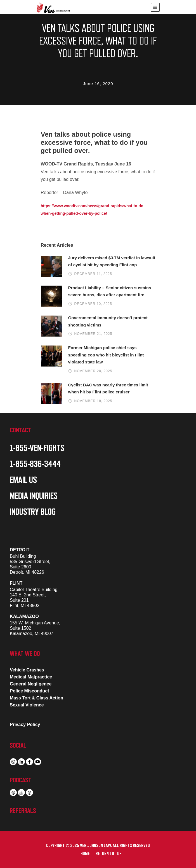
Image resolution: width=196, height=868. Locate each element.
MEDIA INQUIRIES (34, 496)
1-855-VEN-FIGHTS (37, 448)
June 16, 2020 (98, 84)
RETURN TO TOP (108, 854)
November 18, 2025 (93, 401)
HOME (85, 854)
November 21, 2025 (93, 334)
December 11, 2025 (93, 274)
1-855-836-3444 (35, 464)
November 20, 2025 (93, 371)
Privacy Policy (25, 725)
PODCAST (21, 780)
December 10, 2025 (93, 304)
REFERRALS (23, 811)
